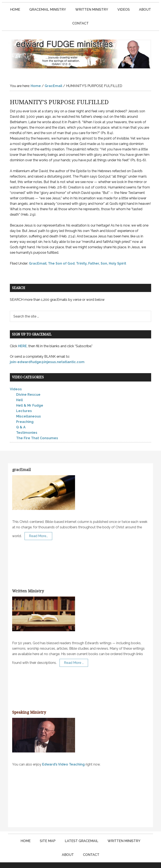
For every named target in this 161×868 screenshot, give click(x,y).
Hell (19, 392)
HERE (22, 338)
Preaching (25, 413)
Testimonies (27, 424)
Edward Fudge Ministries (80, 50)
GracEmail (38, 255)
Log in (127, 861)
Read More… (38, 528)
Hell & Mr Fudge (30, 397)
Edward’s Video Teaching (63, 756)
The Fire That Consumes (37, 430)
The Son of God (61, 255)
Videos (16, 381)
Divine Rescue (28, 386)
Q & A (21, 419)
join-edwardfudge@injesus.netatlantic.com (47, 354)
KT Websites (108, 861)
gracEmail (21, 461)
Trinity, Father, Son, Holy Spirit (101, 255)
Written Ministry (28, 583)
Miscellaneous (29, 408)
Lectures (24, 403)
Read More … (74, 654)
